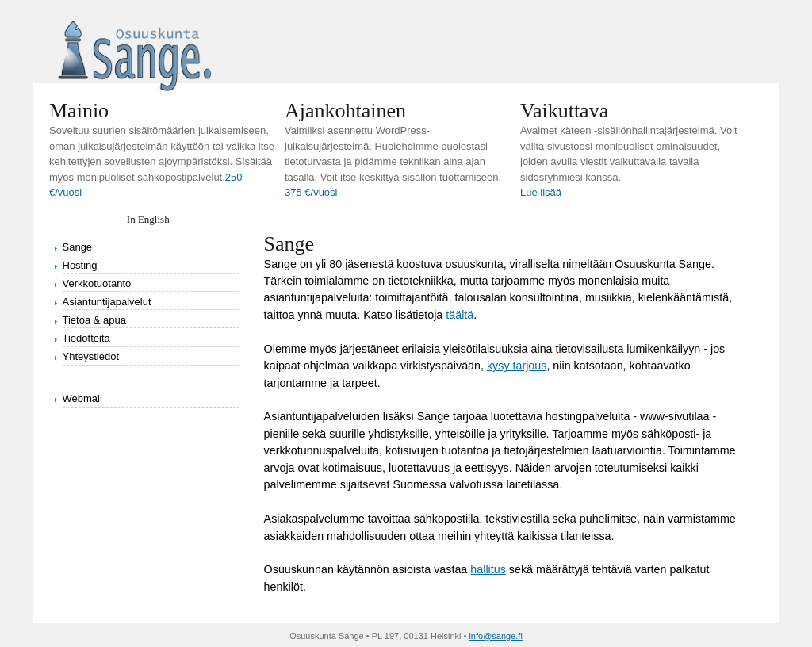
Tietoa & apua (94, 320)
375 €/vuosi (311, 192)
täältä (460, 315)
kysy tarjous (517, 366)
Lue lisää (541, 192)
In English (148, 219)
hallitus (488, 569)
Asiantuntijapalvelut (107, 302)
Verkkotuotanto (97, 283)
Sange (78, 247)
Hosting (80, 265)
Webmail (82, 398)
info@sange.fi (495, 636)
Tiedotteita (86, 338)
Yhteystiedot (91, 356)
